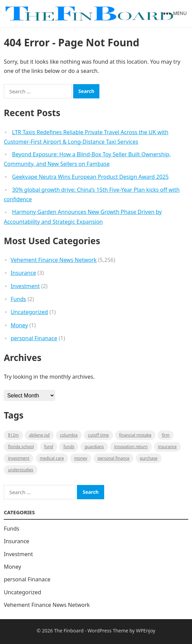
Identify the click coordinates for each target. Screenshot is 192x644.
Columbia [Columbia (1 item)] (69, 435)
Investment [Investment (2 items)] (19, 458)
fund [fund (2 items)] (49, 447)
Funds (18, 299)
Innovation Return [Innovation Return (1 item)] (131, 447)
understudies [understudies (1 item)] (20, 470)
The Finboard (69, 631)
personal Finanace (34, 338)
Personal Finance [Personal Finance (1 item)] (114, 458)
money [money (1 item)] (81, 458)
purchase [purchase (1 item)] (149, 458)
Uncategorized (29, 312)
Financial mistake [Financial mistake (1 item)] (135, 435)
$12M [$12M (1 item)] (13, 435)
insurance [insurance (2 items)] (167, 447)
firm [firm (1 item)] (166, 435)
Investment (25, 286)
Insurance (23, 273)
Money (19, 325)
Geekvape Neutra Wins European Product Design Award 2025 (90, 177)
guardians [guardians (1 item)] (94, 447)
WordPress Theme (108, 631)
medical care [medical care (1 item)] (52, 458)
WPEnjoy (146, 631)
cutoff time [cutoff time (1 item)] (98, 435)
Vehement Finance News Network (54, 260)
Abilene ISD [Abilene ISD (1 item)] (39, 435)
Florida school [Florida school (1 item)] (21, 447)
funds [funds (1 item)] (69, 447)
